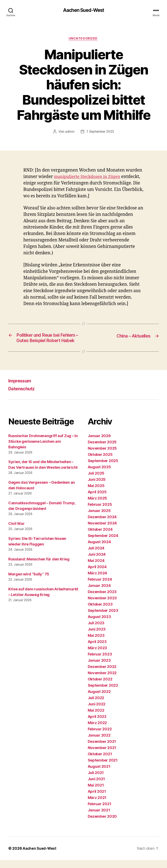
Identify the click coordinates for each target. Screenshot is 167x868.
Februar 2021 (100, 812)
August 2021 (99, 774)
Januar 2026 (99, 444)
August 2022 (99, 699)
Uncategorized (83, 39)
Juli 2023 (96, 631)
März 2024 (98, 581)
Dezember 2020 (102, 824)
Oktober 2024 (100, 537)
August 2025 (99, 475)
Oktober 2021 (100, 762)
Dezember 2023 (102, 600)
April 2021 (97, 799)
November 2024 (102, 531)
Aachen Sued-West (83, 10)
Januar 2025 (99, 519)
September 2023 (103, 618)
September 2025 (103, 469)
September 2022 (103, 693)
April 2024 (97, 575)
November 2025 (102, 456)
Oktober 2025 (100, 462)
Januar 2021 (99, 818)
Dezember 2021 (102, 749)
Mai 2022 (96, 718)
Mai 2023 (96, 643)
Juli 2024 (96, 556)
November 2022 (102, 681)
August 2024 (99, 550)
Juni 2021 (96, 787)
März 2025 (98, 506)
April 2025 (97, 500)
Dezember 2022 (102, 674)
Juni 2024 (97, 562)
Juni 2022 (97, 712)
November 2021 (102, 756)
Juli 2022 (96, 706)
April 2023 (97, 650)
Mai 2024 (96, 568)
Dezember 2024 (102, 525)
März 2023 (98, 656)
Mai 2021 (96, 793)
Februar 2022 (100, 737)
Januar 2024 (99, 593)
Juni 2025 (97, 487)
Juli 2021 (96, 781)
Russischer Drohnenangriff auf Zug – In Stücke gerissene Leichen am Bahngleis (43, 449)
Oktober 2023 (100, 612)
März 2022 (97, 731)
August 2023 (99, 625)
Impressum (21, 389)
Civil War (16, 532)
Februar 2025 (100, 512)
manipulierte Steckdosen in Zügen (89, 177)
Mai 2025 (96, 494)
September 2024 (103, 543)
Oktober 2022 (100, 687)
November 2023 (102, 606)
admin (69, 132)
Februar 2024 (100, 587)
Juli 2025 (96, 481)
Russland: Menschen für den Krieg (39, 567)
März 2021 (97, 806)
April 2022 (97, 724)
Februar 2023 (100, 662)
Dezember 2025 (102, 450)
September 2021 (103, 768)
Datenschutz (23, 396)
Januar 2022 (99, 743)
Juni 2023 (97, 637)
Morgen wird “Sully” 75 (29, 582)
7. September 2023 (100, 132)
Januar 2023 (99, 668)
